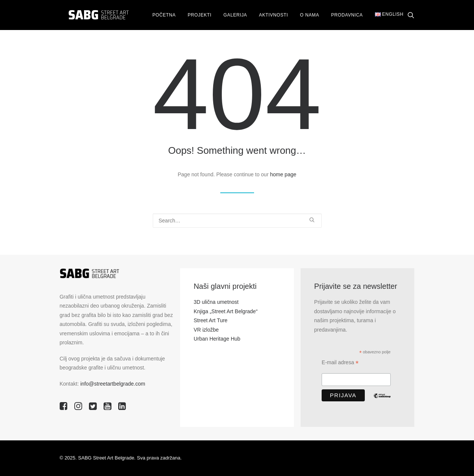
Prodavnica (343, 15)
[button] (411, 15)
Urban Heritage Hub (217, 339)
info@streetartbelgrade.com (113, 384)
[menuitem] (160, 15)
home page (283, 174)
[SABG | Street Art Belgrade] (92, 15)
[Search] (237, 221)
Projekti (195, 15)
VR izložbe (206, 330)
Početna (160, 15)
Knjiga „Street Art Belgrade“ (226, 311)
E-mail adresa (340, 363)
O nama (305, 15)
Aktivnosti (269, 15)
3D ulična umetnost (216, 302)
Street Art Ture (211, 320)
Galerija (231, 15)
